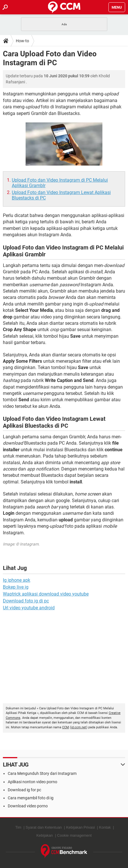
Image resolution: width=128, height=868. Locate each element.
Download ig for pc (24, 790)
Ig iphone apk (17, 580)
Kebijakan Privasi (81, 827)
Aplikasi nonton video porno (33, 782)
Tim (18, 827)
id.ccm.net (79, 727)
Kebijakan (44, 835)
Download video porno (28, 806)
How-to (22, 41)
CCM (66, 727)
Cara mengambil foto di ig (31, 798)
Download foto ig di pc (26, 601)
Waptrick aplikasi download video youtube (46, 594)
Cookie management (74, 835)
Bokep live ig (16, 587)
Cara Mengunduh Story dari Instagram (42, 773)
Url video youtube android (29, 608)
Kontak (105, 827)
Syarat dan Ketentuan (44, 827)
